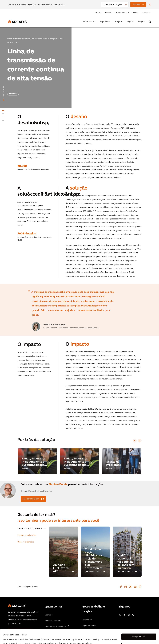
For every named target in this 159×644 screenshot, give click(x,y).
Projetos (119, 22)
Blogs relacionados (26, 542)
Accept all (136, 623)
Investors (98, 12)
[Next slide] (140, 441)
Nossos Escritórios (122, 12)
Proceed (137, 4)
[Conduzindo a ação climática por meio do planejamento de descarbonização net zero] (95, 552)
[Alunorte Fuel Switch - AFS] (64, 552)
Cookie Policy (66, 638)
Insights (142, 22)
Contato (135, 12)
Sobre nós (88, 22)
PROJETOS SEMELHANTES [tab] (30, 528)
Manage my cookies (136, 632)
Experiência (105, 22)
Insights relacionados (27, 535)
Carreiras (144, 12)
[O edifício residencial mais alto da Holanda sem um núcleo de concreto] (127, 552)
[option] (79, 67)
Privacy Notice (48, 638)
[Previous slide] (135, 441)
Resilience (13, 94)
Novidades (108, 12)
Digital (130, 22)
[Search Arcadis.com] (150, 22)
